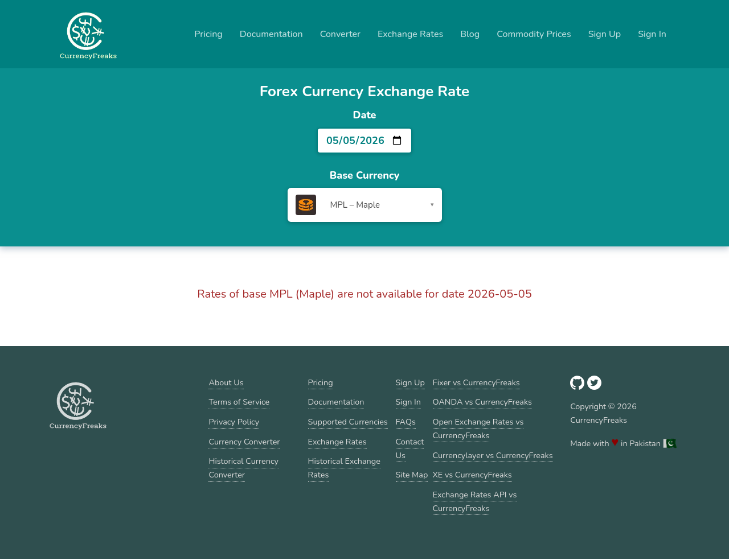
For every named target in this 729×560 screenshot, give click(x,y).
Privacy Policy (234, 422)
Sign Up (605, 34)
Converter (340, 34)
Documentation (271, 34)
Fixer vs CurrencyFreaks (476, 382)
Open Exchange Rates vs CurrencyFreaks (478, 429)
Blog (470, 34)
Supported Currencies (348, 422)
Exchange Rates (410, 34)
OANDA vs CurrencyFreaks (482, 402)
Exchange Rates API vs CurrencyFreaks (475, 501)
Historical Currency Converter (243, 468)
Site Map (412, 475)
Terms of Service (239, 402)
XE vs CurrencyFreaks (472, 475)
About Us (226, 382)
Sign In (652, 34)
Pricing (208, 34)
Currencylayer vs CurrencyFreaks (493, 455)
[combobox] (365, 205)
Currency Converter (244, 442)
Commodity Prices (534, 34)
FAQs (406, 422)
